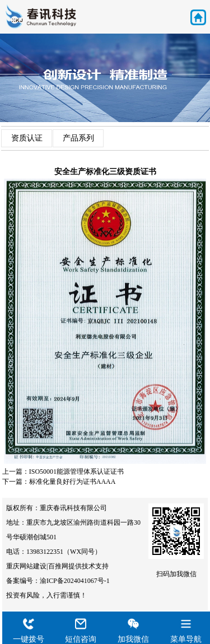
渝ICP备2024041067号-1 (75, 581)
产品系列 (78, 138)
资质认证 (27, 138)
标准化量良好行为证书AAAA (73, 482)
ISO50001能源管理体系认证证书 (76, 472)
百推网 (58, 566)
